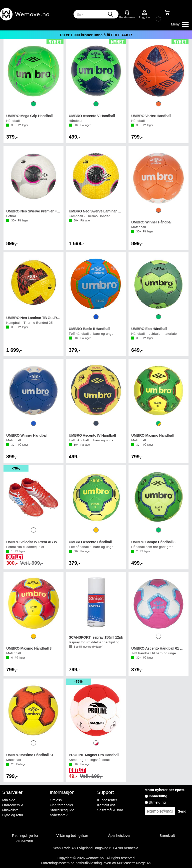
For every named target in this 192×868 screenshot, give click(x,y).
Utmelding (157, 802)
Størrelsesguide (62, 810)
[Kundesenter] (127, 12)
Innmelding (158, 796)
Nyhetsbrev (59, 815)
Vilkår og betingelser (72, 836)
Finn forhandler (61, 805)
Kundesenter (107, 800)
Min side (9, 800)
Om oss (56, 800)
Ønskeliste (10, 810)
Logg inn (144, 13)
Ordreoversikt (13, 805)
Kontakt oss (106, 805)
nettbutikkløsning (89, 863)
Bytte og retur (13, 815)
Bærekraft (167, 836)
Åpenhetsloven (120, 836)
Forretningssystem (55, 863)
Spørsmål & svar (110, 810)
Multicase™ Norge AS (134, 863)
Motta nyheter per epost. (165, 790)
